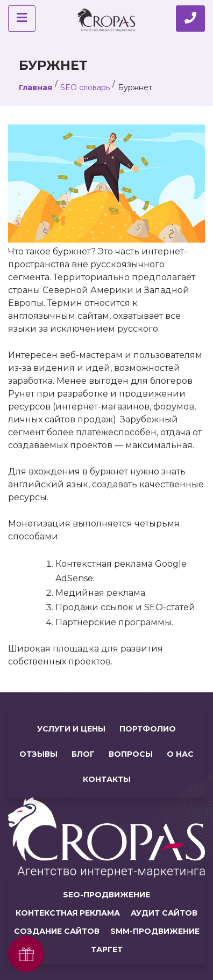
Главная (35, 87)
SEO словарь (85, 87)
